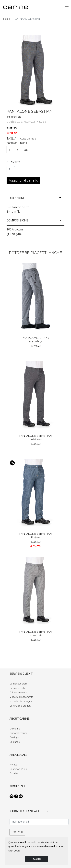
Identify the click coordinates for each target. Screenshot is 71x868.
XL (18, 150)
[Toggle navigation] (67, 7)
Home (6, 19)
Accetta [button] (37, 859)
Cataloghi (14, 737)
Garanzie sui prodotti (20, 706)
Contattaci (15, 742)
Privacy (13, 765)
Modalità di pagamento (21, 697)
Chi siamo (15, 729)
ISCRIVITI (17, 832)
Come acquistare (18, 684)
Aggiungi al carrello (23, 180)
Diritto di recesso (18, 693)
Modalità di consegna (21, 701)
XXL (27, 150)
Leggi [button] (17, 851)
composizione (34, 220)
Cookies (14, 773)
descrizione (34, 198)
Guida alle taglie (28, 139)
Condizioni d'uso (18, 769)
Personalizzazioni (19, 733)
